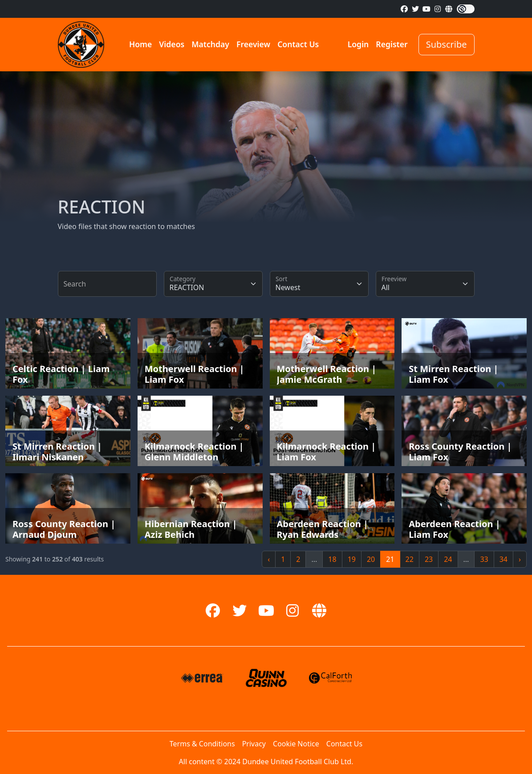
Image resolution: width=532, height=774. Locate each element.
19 (352, 559)
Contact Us (298, 44)
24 (448, 559)
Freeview (253, 44)
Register (392, 44)
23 (429, 559)
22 (410, 559)
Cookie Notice (296, 744)
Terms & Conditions (202, 744)
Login (358, 44)
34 (504, 559)
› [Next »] (520, 559)
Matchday (210, 44)
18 (332, 559)
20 (371, 559)
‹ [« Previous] (269, 559)
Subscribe (447, 44)
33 (484, 559)
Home (140, 44)
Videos (172, 44)
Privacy (254, 744)
